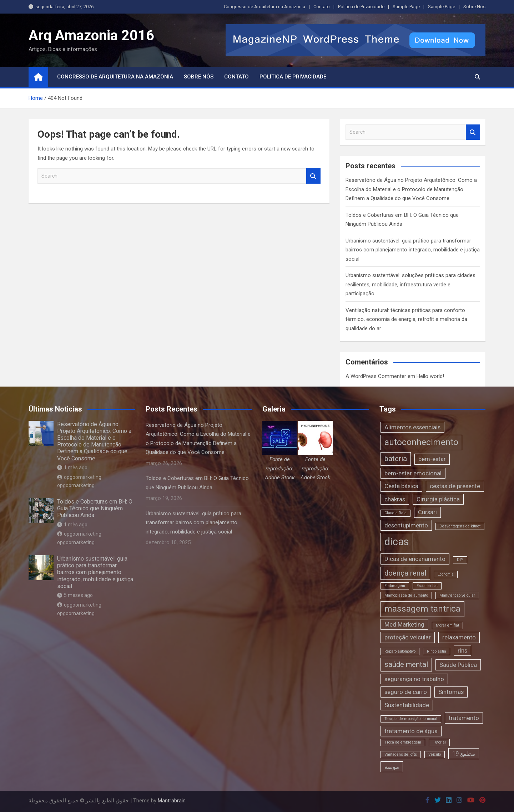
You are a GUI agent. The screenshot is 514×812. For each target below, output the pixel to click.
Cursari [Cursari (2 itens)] (427, 512)
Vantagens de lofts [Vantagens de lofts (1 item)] (401, 754)
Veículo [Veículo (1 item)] (435, 754)
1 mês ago (72, 468)
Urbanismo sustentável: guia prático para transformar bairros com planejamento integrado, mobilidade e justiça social (413, 250)
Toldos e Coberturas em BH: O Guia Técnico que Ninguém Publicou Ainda (95, 508)
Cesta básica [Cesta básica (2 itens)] (401, 486)
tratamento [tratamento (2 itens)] (464, 718)
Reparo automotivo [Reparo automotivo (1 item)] (400, 651)
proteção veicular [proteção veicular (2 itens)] (408, 637)
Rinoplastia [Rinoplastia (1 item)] (437, 651)
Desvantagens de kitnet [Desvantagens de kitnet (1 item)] (460, 526)
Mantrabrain (172, 801)
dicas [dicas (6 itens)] (397, 542)
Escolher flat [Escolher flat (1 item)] (427, 586)
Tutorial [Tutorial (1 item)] (439, 742)
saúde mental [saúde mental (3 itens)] (406, 664)
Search (313, 176)
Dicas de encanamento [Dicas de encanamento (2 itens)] (415, 559)
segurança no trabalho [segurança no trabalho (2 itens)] (414, 679)
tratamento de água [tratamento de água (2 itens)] (411, 731)
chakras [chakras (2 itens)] (395, 499)
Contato (322, 7)
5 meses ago (75, 595)
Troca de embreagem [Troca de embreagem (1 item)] (403, 742)
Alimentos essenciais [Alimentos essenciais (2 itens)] (412, 427)
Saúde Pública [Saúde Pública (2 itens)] (458, 665)
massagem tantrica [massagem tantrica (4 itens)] (422, 609)
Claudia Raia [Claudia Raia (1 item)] (395, 513)
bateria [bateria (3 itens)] (396, 459)
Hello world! (430, 376)
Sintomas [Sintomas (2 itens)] (451, 692)
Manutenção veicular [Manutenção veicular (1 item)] (457, 595)
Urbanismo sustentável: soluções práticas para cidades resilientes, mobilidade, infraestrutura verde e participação (410, 284)
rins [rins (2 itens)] (462, 650)
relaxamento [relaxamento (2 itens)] (459, 637)
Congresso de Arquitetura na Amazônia (264, 7)
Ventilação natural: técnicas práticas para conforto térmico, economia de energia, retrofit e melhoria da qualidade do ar (406, 319)
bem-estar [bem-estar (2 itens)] (432, 459)
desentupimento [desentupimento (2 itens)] (406, 525)
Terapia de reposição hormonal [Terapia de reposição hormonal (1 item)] (411, 719)
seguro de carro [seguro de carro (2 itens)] (406, 692)
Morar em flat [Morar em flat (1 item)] (447, 625)
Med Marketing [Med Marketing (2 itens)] (404, 624)
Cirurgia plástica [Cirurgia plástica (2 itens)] (438, 499)
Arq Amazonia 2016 (91, 35)
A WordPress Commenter (376, 376)
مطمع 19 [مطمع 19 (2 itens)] (464, 754)
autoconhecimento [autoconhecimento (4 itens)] (421, 442)
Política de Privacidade (361, 7)
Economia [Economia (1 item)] (446, 574)
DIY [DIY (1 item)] (460, 560)
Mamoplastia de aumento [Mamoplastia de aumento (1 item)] (406, 595)
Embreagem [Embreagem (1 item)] (395, 586)
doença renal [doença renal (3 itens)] (405, 573)
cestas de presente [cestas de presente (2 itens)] (455, 486)
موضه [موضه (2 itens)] (392, 767)
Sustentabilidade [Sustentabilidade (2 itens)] (407, 705)
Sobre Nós (474, 7)
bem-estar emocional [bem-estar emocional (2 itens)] (413, 473)
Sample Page (406, 7)
